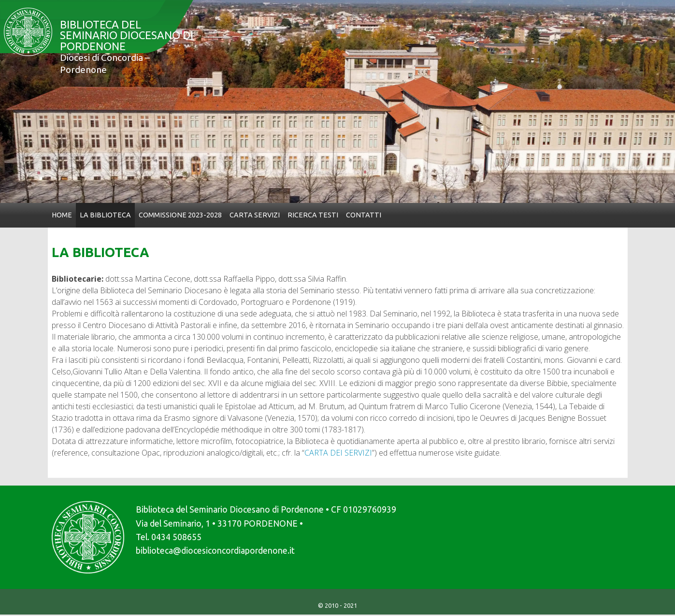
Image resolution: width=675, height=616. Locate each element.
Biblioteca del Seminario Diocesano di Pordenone (124, 50)
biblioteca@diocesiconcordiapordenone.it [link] (215, 551)
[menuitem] (62, 215)
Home (62, 215)
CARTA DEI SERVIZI (338, 453)
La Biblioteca (105, 215)
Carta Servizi (255, 215)
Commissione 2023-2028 (180, 215)
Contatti (364, 215)
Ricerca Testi (313, 215)
